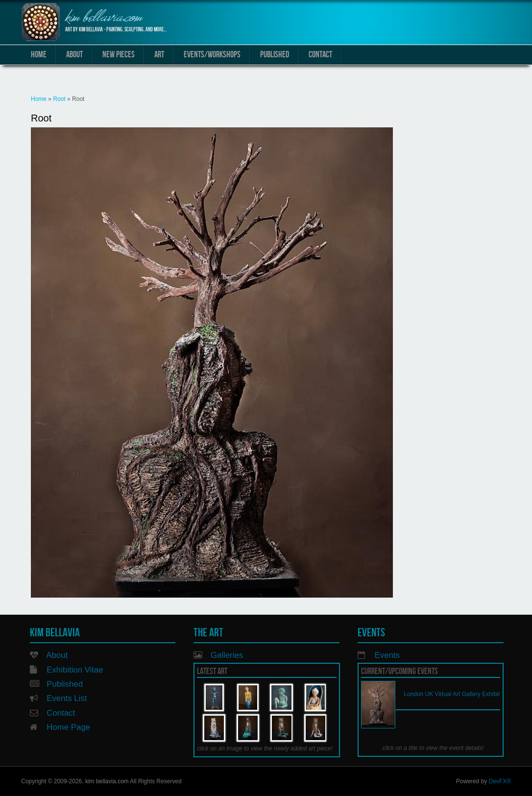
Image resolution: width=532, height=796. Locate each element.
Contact (320, 55)
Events (387, 655)
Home (39, 55)
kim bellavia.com (104, 18)
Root (59, 99)
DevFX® (500, 781)
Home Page (68, 727)
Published (275, 55)
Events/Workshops (212, 55)
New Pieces (119, 55)
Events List (67, 698)
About (74, 55)
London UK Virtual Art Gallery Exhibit (452, 694)
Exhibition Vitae (75, 670)
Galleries (227, 655)
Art (159, 55)
